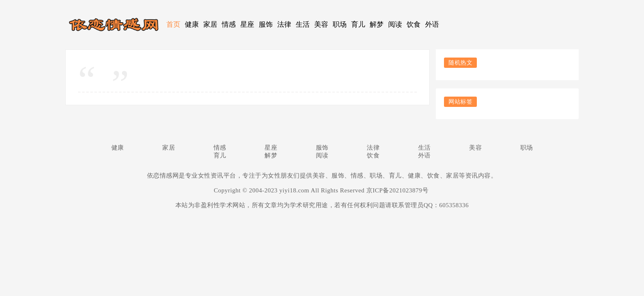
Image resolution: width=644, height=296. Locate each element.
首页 (174, 24)
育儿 (358, 24)
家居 (210, 24)
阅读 (395, 24)
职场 (340, 24)
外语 (432, 24)
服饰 (266, 24)
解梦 (377, 24)
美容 (321, 24)
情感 (229, 24)
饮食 (414, 24)
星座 (247, 24)
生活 (303, 24)
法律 (284, 24)
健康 (192, 24)
